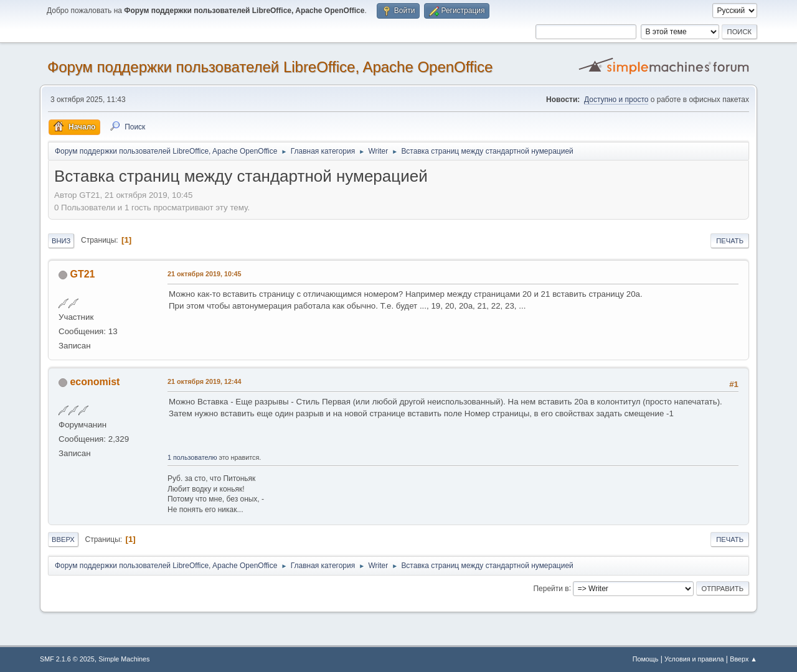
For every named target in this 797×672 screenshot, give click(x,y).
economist (95, 382)
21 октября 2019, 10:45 (204, 274)
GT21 (82, 274)
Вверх (63, 539)
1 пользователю (192, 457)
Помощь (646, 659)
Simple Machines (124, 659)
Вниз (61, 241)
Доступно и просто (616, 100)
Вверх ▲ (743, 659)
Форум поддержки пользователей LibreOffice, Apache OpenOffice (270, 67)
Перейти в (551, 588)
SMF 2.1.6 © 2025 (67, 659)
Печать (730, 241)
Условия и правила (694, 659)
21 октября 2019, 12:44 (204, 381)
